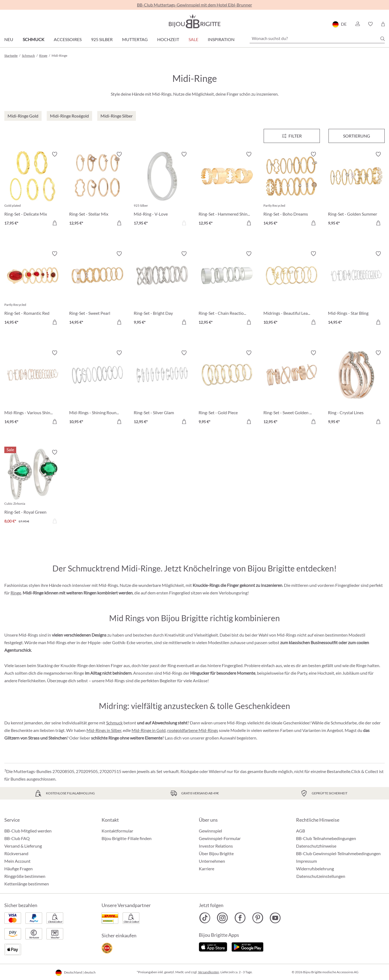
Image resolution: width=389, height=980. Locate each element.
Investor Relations (216, 846)
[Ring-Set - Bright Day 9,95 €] (162, 289)
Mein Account (17, 861)
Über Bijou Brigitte (216, 853)
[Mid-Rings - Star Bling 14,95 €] (356, 289)
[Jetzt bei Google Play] (247, 946)
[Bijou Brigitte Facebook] (240, 918)
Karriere (207, 869)
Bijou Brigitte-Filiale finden (127, 838)
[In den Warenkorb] (55, 223)
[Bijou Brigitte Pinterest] (258, 918)
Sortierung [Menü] (357, 136)
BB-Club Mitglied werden (28, 831)
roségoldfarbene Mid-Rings (193, 730)
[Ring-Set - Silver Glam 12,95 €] (162, 388)
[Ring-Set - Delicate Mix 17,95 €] (33, 189)
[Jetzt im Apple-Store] (213, 946)
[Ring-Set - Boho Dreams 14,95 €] (292, 189)
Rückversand (16, 853)
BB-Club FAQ (17, 838)
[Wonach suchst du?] (317, 38)
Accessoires (68, 39)
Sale (193, 39)
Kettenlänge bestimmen (27, 884)
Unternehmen (212, 861)
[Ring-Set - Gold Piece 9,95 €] (227, 388)
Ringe (16, 593)
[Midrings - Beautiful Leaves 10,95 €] (292, 289)
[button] (357, 24)
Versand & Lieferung (23, 846)
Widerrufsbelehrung (315, 869)
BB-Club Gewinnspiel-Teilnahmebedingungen (338, 853)
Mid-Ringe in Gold (149, 730)
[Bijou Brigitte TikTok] (205, 918)
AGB (301, 831)
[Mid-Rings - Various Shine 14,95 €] (33, 388)
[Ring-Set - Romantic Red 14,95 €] (33, 289)
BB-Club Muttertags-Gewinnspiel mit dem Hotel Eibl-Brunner (194, 5)
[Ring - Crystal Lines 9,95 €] (356, 388)
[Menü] (292, 136)
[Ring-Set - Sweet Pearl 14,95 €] (98, 289)
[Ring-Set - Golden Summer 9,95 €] (356, 189)
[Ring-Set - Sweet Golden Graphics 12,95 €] (292, 388)
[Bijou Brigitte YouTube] (275, 918)
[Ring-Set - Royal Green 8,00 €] (33, 487)
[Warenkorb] (383, 24)
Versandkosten (209, 972)
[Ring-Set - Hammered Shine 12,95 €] (227, 189)
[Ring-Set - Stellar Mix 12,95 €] (98, 189)
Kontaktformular (117, 831)
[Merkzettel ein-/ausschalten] (55, 154)
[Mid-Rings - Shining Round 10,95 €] (98, 388)
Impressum (306, 861)
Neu (9, 39)
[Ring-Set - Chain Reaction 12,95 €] (227, 289)
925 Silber (102, 39)
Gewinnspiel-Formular (220, 838)
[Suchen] (383, 39)
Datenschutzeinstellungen (321, 876)
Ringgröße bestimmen (25, 876)
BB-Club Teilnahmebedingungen (326, 838)
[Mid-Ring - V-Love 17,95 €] (162, 189)
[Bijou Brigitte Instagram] (222, 918)
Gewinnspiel (210, 831)
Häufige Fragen (19, 869)
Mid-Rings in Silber (104, 730)
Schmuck (33, 39)
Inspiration (221, 39)
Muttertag (135, 39)
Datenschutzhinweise (316, 846)
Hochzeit (168, 39)
